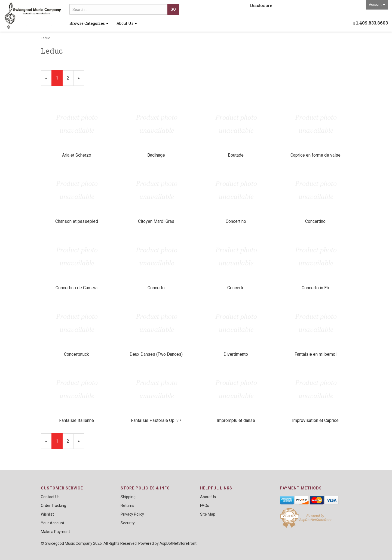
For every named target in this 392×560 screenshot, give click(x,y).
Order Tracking (53, 506)
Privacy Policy (132, 514)
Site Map (208, 514)
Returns (127, 506)
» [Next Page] (81, 80)
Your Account (53, 523)
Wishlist (47, 514)
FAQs (205, 506)
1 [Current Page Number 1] (59, 80)
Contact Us (50, 497)
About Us (127, 23)
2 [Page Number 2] (70, 78)
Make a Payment (55, 532)
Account (377, 5)
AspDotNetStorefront (178, 543)
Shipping (128, 497)
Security (128, 523)
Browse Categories (89, 23)
